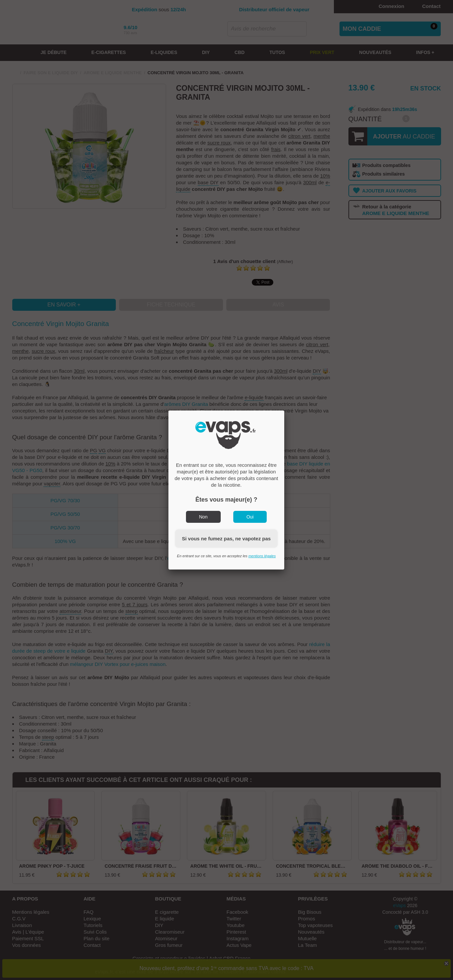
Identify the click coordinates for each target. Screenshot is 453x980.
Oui (250, 517)
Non (204, 517)
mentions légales (262, 556)
